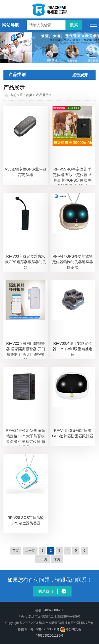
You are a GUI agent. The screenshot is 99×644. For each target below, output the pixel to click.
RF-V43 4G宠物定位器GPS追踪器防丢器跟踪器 (73, 433)
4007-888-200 (54, 610)
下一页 (43, 559)
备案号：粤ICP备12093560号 (38, 629)
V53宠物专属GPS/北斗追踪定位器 (26, 172)
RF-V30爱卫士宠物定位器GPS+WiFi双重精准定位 (73, 349)
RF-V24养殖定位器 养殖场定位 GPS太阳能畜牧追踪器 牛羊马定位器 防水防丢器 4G (26, 437)
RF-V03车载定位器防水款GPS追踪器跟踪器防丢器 (26, 262)
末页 (57, 559)
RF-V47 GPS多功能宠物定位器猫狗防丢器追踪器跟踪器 (73, 262)
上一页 (30, 551)
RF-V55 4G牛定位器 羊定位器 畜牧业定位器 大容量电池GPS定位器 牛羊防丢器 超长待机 (73, 176)
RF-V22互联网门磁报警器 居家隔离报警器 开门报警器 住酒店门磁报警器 (26, 350)
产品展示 (42, 95)
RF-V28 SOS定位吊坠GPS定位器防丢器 (26, 520)
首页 (29, 95)
